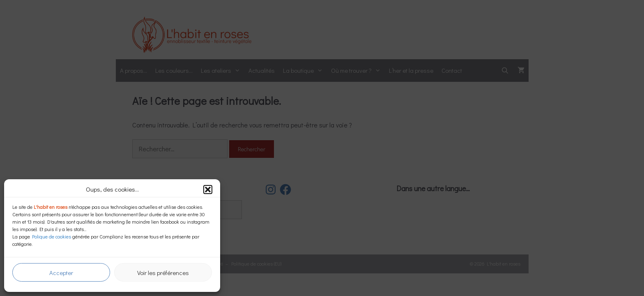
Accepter (61, 273)
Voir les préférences (163, 273)
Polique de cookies (52, 236)
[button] (208, 190)
